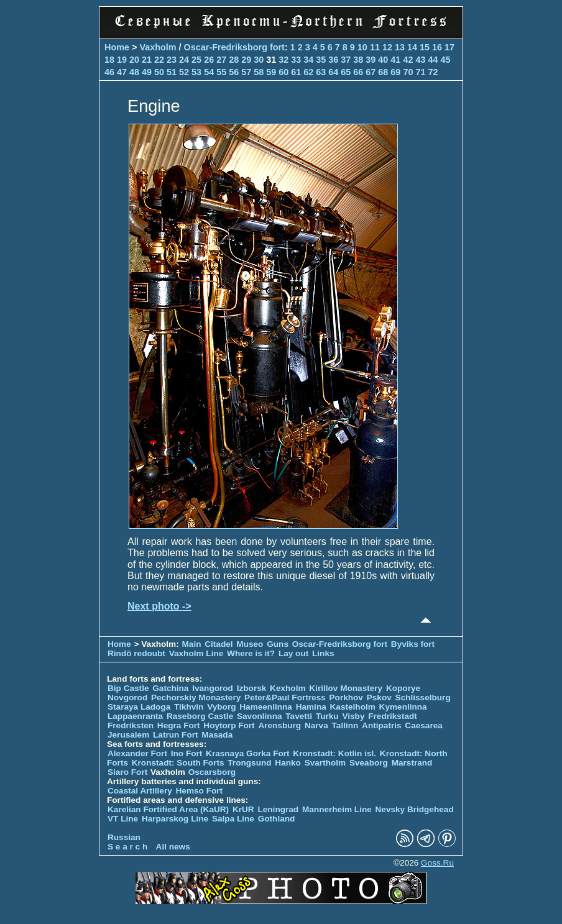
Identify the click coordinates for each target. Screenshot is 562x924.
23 (172, 60)
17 (449, 47)
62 (308, 72)
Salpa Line (233, 819)
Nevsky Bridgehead (415, 809)
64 (333, 72)
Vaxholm (158, 47)
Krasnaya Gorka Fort (247, 753)
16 (437, 47)
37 (346, 60)
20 (134, 60)
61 (296, 72)
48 (134, 72)
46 (109, 72)
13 (400, 47)
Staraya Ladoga (139, 707)
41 (395, 60)
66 (358, 72)
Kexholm (288, 688)
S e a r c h (127, 847)
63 (321, 72)
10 (362, 47)
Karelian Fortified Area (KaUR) (168, 809)
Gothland (277, 819)
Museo (250, 644)
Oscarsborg (212, 772)
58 (259, 72)
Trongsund (249, 763)
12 (387, 47)
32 (283, 60)
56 (234, 72)
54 (209, 72)
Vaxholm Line (196, 653)
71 (420, 72)
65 (346, 72)
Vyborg (221, 707)
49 (147, 72)
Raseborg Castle (200, 716)
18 (109, 60)
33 (296, 60)
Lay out (293, 653)
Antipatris (381, 725)
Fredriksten (131, 725)
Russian (124, 837)
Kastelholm (353, 707)
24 (184, 60)
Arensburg (279, 725)
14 (412, 47)
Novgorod (127, 698)
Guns (278, 644)
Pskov (379, 698)
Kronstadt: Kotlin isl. (334, 753)
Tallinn (345, 725)
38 (358, 60)
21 (147, 60)
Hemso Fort (200, 791)
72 (433, 72)
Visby (353, 716)
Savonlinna (260, 716)
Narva (316, 725)
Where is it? (251, 653)
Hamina (311, 707)
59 (271, 72)
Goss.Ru (437, 863)
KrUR (243, 809)
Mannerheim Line (337, 809)
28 (234, 60)
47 (122, 72)
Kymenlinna (403, 707)
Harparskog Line (175, 819)
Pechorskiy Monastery (196, 698)
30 (259, 60)
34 (308, 60)
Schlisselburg (423, 698)
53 (196, 72)
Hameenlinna (266, 707)
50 (159, 72)
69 (395, 72)
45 (445, 60)
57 (246, 72)
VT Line (123, 819)
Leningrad (278, 809)
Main (192, 644)
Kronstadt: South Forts (178, 763)
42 (408, 60)
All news (173, 847)
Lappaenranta (135, 716)
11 (375, 47)
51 (172, 72)
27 (221, 60)
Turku (327, 716)
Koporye (403, 688)
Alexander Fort (137, 753)
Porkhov (346, 698)
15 (425, 47)
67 (371, 72)
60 (283, 72)
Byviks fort (413, 644)
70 (408, 72)
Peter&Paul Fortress (285, 698)
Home (117, 47)
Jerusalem (128, 735)
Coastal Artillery (140, 791)
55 (221, 72)
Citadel (219, 644)
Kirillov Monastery (346, 688)
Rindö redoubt (136, 653)
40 (383, 60)
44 (433, 60)
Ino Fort (187, 753)
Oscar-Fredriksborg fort (234, 47)
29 (246, 60)
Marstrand (412, 763)
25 (196, 60)
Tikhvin (189, 707)
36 (333, 60)
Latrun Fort (176, 735)
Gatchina (170, 688)
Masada (217, 735)
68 (383, 72)
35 (321, 60)
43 (420, 60)
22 (159, 60)
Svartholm (325, 763)
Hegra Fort (179, 725)
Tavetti (299, 716)
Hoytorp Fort (229, 725)
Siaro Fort (127, 772)
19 (122, 60)
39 (371, 60)
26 (209, 60)
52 (184, 72)
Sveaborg (369, 763)
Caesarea (423, 725)
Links (323, 653)
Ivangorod (213, 688)
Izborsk (252, 688)
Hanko (288, 763)
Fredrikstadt (393, 716)
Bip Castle (128, 688)
